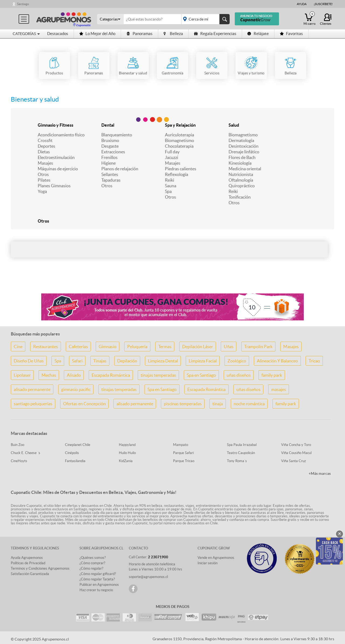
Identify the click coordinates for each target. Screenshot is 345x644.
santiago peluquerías (33, 404)
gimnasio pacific (76, 389)
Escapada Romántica (111, 375)
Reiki (170, 180)
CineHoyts (19, 461)
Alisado (74, 375)
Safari (77, 361)
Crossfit (45, 140)
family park (272, 375)
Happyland (127, 445)
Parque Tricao (184, 461)
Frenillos (109, 157)
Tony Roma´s (237, 461)
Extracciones (113, 152)
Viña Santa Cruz (294, 461)
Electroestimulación (56, 157)
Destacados (58, 34)
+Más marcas (320, 473)
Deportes (46, 146)
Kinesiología (240, 163)
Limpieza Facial (203, 361)
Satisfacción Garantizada (30, 574)
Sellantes (110, 174)
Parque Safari (183, 453)
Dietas (44, 152)
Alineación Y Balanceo (277, 361)
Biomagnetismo (180, 140)
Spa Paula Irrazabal (242, 445)
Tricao (314, 361)
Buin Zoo (18, 445)
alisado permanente (32, 389)
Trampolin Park (258, 347)
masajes (279, 389)
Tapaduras (111, 180)
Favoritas (291, 34)
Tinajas (100, 361)
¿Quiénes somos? (93, 558)
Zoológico (237, 361)
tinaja (218, 404)
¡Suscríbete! (323, 4)
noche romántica (249, 404)
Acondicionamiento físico (61, 135)
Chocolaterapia (179, 146)
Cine (18, 347)
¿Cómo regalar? (91, 568)
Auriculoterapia (180, 135)
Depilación (127, 361)
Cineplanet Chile (78, 445)
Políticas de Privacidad (28, 563)
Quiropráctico (242, 186)
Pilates (44, 180)
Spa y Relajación (180, 125)
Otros (43, 174)
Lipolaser (22, 375)
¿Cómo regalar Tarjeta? (97, 579)
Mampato (181, 445)
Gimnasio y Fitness (56, 125)
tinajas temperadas (158, 375)
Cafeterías (78, 347)
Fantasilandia (75, 461)
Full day (172, 152)
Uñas (229, 347)
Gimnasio (108, 347)
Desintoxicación (244, 146)
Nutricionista (241, 174)
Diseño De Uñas (29, 361)
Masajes (45, 163)
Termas (165, 347)
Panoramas (139, 34)
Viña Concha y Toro (296, 445)
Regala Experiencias (215, 34)
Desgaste (110, 146)
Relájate (258, 34)
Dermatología (241, 140)
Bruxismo (110, 140)
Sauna (171, 186)
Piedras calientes (181, 169)
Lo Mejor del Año (97, 34)
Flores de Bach (242, 157)
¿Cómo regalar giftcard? (98, 574)
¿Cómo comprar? (92, 563)
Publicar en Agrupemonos (99, 585)
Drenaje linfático (244, 152)
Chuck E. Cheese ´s (25, 453)
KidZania (126, 461)
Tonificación (240, 197)
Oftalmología (241, 180)
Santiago (23, 4)
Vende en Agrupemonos (216, 558)
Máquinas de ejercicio (58, 169)
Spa (168, 191)
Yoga (42, 191)
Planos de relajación (120, 169)
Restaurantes (46, 347)
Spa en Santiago (201, 375)
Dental (108, 125)
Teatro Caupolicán (241, 453)
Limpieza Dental (163, 361)
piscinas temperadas (183, 404)
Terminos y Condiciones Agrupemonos (40, 568)
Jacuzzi (172, 157)
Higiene (108, 163)
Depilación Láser (198, 347)
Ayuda (302, 4)
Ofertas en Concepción (84, 404)
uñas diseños (239, 375)
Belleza (173, 34)
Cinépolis (72, 453)
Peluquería (137, 347)
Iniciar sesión (208, 563)
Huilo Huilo (127, 453)
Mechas (49, 375)
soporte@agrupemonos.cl (148, 577)
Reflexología (177, 174)
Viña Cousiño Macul (296, 453)
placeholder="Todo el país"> (204, 19)
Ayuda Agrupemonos (27, 558)
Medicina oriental (245, 169)
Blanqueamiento (117, 135)
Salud (234, 125)
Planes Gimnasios (54, 186)
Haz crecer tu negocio (96, 590)
